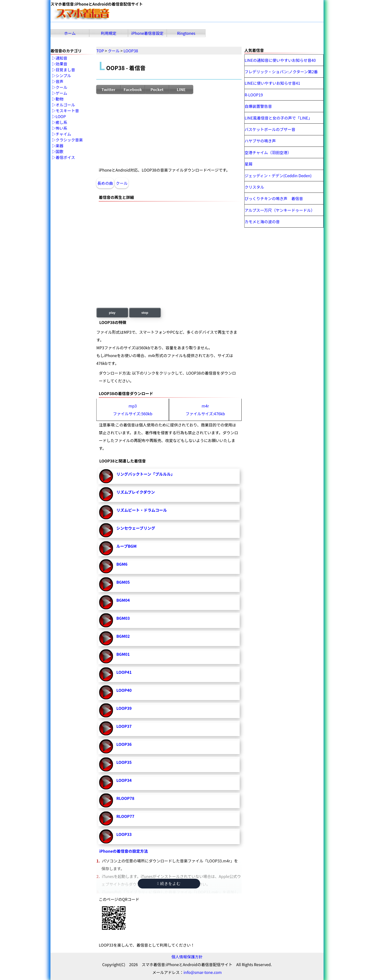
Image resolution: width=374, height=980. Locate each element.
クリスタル (254, 187)
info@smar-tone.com (203, 972)
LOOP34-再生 (106, 782)
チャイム (63, 134)
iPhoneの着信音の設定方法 (123, 851)
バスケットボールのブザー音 (270, 129)
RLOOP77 (125, 816)
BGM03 (123, 618)
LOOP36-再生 (106, 746)
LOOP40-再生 (106, 692)
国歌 (59, 152)
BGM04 (123, 600)
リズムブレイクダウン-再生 (106, 494)
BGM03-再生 (106, 620)
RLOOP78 (125, 798)
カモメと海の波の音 (262, 222)
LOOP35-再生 (106, 764)
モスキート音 (67, 111)
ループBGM (126, 546)
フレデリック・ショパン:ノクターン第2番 (281, 72)
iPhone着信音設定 (147, 33)
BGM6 (122, 564)
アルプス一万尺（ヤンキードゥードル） (280, 210)
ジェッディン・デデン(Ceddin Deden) (278, 176)
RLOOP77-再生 (106, 818)
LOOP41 (124, 672)
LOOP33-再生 (106, 836)
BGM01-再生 (106, 656)
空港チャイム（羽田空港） (268, 152)
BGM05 (123, 582)
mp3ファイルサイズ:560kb (133, 410)
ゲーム (61, 93)
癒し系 (61, 122)
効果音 (61, 64)
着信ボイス (65, 157)
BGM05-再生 (106, 584)
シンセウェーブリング (136, 528)
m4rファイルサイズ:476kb (205, 410)
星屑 (248, 164)
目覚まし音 (65, 70)
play (112, 313)
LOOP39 (124, 708)
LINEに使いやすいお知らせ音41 (272, 83)
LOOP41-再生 (106, 674)
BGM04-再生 (106, 602)
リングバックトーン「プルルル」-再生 (106, 476)
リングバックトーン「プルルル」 (145, 474)
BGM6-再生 (106, 566)
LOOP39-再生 (106, 710)
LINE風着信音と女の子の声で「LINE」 (278, 118)
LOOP (61, 117)
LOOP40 (124, 690)
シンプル (63, 76)
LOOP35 (124, 762)
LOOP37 (124, 726)
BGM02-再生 (106, 638)
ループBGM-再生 (106, 548)
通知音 (61, 58)
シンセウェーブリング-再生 (106, 530)
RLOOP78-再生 (106, 800)
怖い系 (61, 128)
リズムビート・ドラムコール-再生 (106, 512)
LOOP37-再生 (106, 728)
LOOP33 (124, 834)
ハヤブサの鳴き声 (260, 141)
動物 (59, 99)
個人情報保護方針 (187, 957)
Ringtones (186, 33)
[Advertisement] (169, 130)
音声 (59, 82)
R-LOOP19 (254, 95)
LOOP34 (124, 780)
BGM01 (123, 654)
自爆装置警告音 (258, 106)
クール (122, 183)
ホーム (70, 33)
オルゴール (65, 105)
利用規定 (109, 33)
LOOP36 (124, 744)
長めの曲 (105, 183)
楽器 (59, 146)
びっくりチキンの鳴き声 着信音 (274, 198)
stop (145, 313)
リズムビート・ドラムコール (142, 510)
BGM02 (123, 636)
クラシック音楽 (69, 140)
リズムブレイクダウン (136, 492)
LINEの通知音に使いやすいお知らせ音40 (280, 60)
